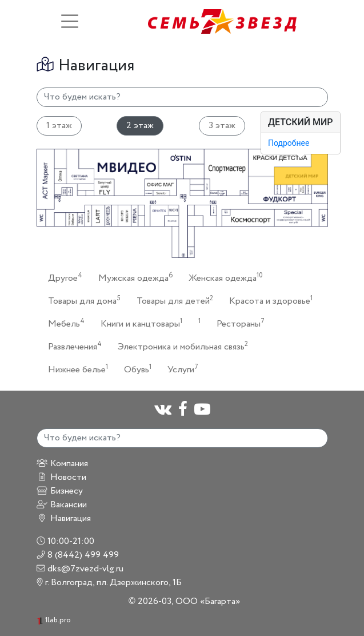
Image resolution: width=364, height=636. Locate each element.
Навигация (64, 518)
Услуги (179, 369)
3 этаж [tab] (222, 126)
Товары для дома (81, 301)
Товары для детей (171, 301)
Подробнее (289, 143)
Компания (62, 464)
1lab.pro (54, 620)
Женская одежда (222, 278)
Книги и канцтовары (138, 323)
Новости (61, 477)
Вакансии (62, 505)
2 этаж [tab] (140, 126)
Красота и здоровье (267, 301)
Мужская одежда (132, 278)
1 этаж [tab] (59, 126)
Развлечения (71, 346)
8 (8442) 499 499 (78, 555)
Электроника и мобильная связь (179, 346)
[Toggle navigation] (70, 21)
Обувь (134, 369)
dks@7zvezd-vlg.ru (80, 569)
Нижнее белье (75, 369)
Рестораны (237, 323)
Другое (62, 278)
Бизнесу (60, 491)
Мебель (63, 323)
